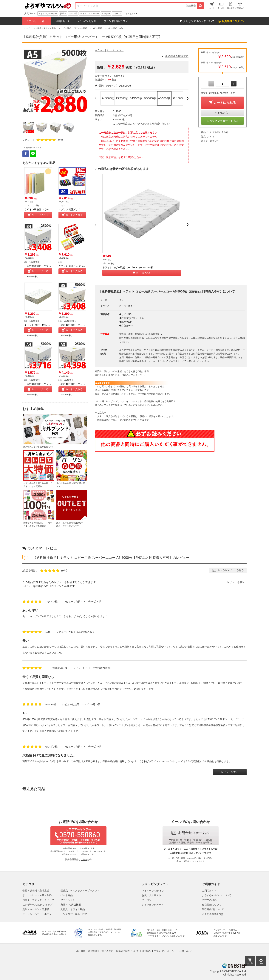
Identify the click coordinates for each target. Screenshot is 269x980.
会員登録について (212, 905)
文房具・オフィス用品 (73, 909)
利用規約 (146, 951)
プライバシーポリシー (165, 951)
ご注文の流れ (209, 900)
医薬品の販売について (127, 951)
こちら (84, 859)
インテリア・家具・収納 (74, 914)
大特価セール (63, 21)
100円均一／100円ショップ (37, 905)
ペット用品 (67, 895)
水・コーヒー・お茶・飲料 (37, 895)
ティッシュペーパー (90, 13)
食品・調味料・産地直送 (36, 891)
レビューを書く (236, 582)
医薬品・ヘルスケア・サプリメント (80, 891)
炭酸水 (63, 13)
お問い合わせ (186, 951)
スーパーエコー (115, 50)
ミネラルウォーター (48, 13)
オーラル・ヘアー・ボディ (37, 914)
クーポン (147, 900)
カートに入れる (40, 215)
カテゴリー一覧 (35, 21)
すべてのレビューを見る (230, 570)
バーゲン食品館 (87, 21)
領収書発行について (213, 909)
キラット (100, 50)
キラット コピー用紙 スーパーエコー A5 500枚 (128, 268)
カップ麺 (73, 13)
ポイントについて (210, 141)
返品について (208, 137)
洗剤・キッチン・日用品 (36, 909)
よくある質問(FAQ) (212, 914)
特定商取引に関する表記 (101, 951)
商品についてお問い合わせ (215, 132)
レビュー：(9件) (43, 140)
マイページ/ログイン (153, 891)
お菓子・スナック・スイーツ (38, 900)
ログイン (56, 586)
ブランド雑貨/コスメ (116, 21)
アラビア (117, 13)
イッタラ (106, 13)
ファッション (68, 900)
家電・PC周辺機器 (71, 905)
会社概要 (81, 951)
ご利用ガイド (209, 891)
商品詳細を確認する (177, 56)
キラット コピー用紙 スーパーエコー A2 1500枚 (50, 325)
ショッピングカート (153, 905)
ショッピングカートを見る (222, 121)
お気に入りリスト (151, 895)
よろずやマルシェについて (217, 895)
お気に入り (224, 113)
